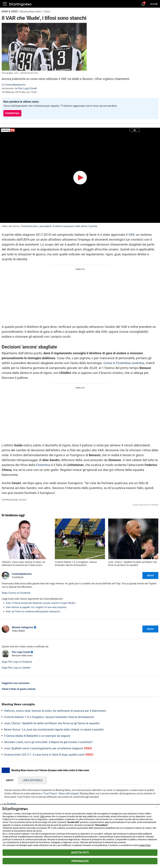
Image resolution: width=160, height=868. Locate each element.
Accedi (154, 4)
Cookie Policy (145, 845)
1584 (42, 817)
